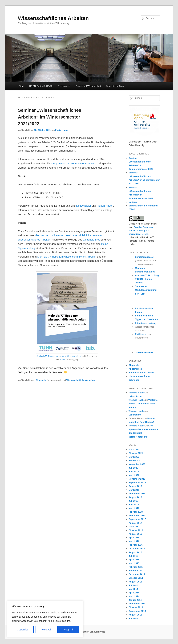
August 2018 (135, 497)
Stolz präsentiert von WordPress (89, 632)
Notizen (133, 202)
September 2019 (137, 482)
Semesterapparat (144, 257)
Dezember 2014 (137, 574)
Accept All (68, 630)
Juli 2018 (133, 501)
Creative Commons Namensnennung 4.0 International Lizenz (141, 231)
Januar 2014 (135, 600)
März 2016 (134, 541)
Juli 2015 (133, 556)
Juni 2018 (134, 505)
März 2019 (134, 490)
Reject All (46, 630)
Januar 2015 (135, 571)
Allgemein (41, 380)
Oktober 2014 (136, 578)
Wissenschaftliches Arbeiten (53, 18)
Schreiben (134, 380)
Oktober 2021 (136, 453)
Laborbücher (135, 396)
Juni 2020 (134, 472)
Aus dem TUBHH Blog (147, 275)
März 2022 (134, 449)
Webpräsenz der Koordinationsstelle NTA (74, 163)
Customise (23, 630)
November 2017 (137, 515)
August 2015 (135, 552)
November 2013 (137, 604)
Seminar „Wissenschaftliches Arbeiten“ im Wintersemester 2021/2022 (50, 117)
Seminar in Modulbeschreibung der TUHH (146, 290)
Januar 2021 (135, 460)
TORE (62, 360)
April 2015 (134, 560)
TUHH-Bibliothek (144, 352)
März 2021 (134, 457)
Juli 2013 (133, 618)
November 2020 (137, 464)
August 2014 (135, 582)
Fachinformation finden (141, 372)
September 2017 (137, 519)
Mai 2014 (133, 589)
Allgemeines (135, 369)
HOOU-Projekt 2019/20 (41, 86)
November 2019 (137, 479)
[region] (45, 619)
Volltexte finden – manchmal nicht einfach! (143, 404)
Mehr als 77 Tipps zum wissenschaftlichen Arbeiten (67, 257)
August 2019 (135, 486)
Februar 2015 (136, 567)
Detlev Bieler (84, 206)
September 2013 (137, 611)
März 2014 (134, 596)
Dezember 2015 (137, 549)
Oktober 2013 (136, 607)
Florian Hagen (62, 130)
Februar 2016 (136, 545)
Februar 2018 (136, 512)
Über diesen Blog (115, 86)
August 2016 (135, 534)
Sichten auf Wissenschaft (88, 86)
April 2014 (134, 593)
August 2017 (135, 523)
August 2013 (135, 615)
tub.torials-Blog (92, 240)
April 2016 (134, 538)
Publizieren (141, 334)
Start (21, 86)
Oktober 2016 (136, 530)
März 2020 (134, 475)
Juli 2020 (133, 468)
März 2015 (134, 563)
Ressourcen (64, 86)
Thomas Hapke (137, 393)
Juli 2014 (133, 585)
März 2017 (134, 527)
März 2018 (134, 508)
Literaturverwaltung (146, 323)
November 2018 (137, 494)
